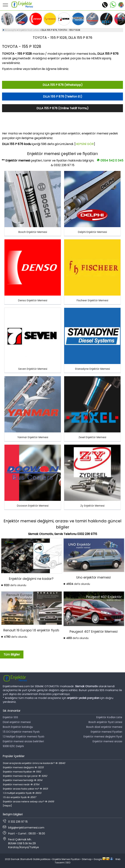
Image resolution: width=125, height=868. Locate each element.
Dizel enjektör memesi (17, 722)
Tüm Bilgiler (12, 654)
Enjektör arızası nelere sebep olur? (28, 802)
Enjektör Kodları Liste (109, 717)
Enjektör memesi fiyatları (22, 772)
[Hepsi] (7, 806)
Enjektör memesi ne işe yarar (25, 776)
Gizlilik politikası (42, 859)
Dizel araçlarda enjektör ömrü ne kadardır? (34, 763)
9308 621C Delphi (13, 746)
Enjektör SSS (10, 717)
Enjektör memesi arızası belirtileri (23, 741)
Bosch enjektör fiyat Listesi (105, 722)
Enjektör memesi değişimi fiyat (103, 737)
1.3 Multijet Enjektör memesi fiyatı (24, 737)
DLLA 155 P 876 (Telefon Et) (63, 97)
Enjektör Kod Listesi (29, 30)
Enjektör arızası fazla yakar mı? (25, 789)
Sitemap (87, 859)
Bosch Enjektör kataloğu (18, 727)
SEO (68, 863)
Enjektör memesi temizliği (23, 780)
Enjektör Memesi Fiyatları (66, 859)
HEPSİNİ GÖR (85, 144)
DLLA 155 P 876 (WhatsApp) (63, 85)
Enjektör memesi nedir (21, 784)
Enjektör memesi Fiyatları (106, 732)
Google (98, 859)
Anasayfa (11, 30)
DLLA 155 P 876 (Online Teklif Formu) (62, 108)
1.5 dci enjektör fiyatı (20, 797)
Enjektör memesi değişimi (23, 767)
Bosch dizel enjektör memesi (104, 727)
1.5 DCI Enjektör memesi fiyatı (21, 732)
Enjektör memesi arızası (107, 741)
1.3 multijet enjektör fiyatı (22, 793)
